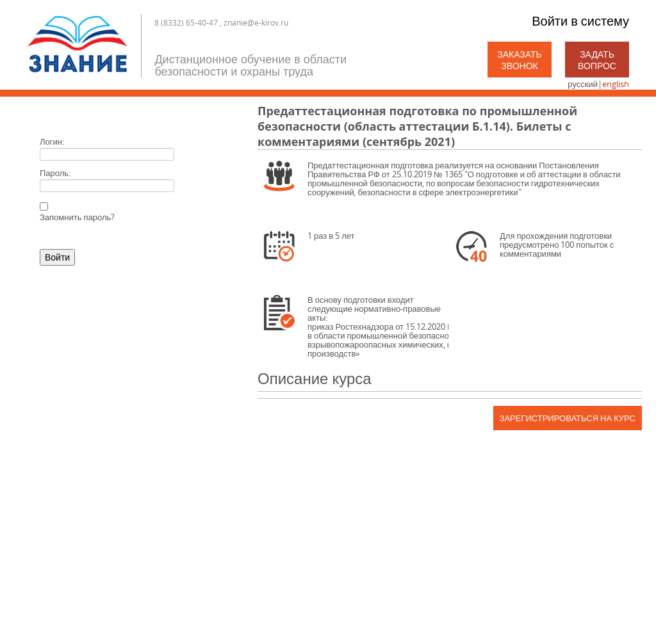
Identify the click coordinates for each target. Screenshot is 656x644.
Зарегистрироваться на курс (568, 418)
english (616, 84)
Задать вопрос (597, 60)
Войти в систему (580, 21)
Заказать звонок (520, 60)
